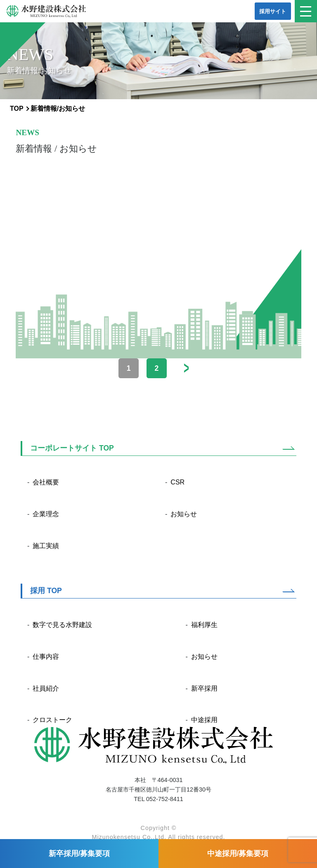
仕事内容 (46, 657)
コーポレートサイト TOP (72, 448)
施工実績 (46, 546)
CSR (177, 482)
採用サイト (273, 11)
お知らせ (184, 514)
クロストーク (52, 720)
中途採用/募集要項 (238, 854)
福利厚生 (204, 625)
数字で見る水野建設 (62, 625)
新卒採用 (204, 688)
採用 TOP (46, 591)
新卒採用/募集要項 (79, 854)
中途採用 (204, 720)
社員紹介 (46, 688)
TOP (17, 108)
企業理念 (46, 514)
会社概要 (46, 482)
